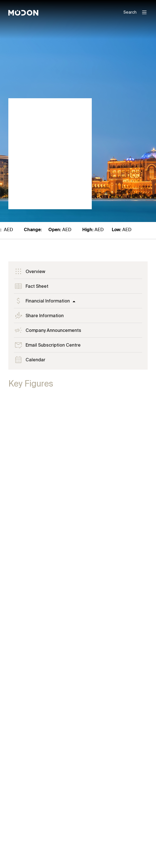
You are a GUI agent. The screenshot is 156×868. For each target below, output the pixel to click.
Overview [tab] (30, 271)
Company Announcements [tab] (48, 330)
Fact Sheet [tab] (31, 286)
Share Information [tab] (39, 316)
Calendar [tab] (30, 360)
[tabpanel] (78, 612)
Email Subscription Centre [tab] (47, 345)
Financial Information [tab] (42, 301)
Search (130, 12)
